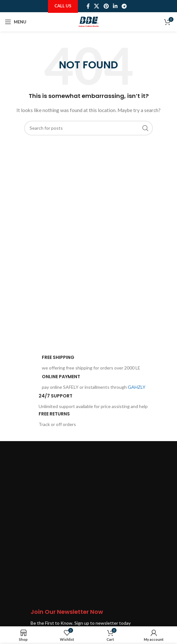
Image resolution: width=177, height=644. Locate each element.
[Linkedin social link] (115, 6)
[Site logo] (89, 21)
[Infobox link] (78, 363)
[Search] (88, 128)
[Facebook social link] (88, 6)
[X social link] (97, 6)
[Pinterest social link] (106, 6)
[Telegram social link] (124, 6)
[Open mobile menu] (16, 22)
